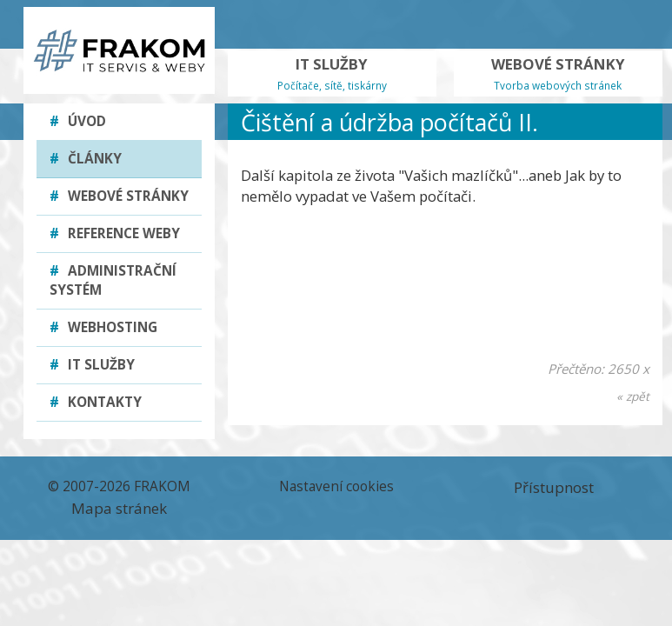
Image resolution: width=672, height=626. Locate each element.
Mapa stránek (119, 508)
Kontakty (96, 402)
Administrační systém (113, 280)
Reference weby (115, 233)
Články (86, 159)
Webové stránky (119, 196)
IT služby (92, 365)
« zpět (633, 396)
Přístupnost (554, 487)
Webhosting (103, 327)
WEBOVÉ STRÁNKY (558, 73)
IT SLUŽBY (332, 73)
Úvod (78, 121)
